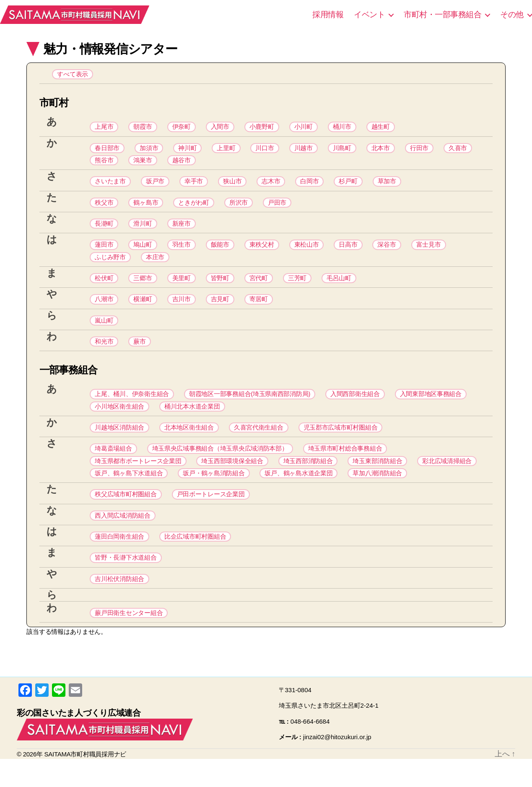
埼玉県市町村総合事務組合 (345, 467)
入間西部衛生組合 (355, 409)
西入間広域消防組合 (123, 538)
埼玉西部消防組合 (308, 481)
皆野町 (220, 289)
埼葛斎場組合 (113, 467)
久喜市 (458, 151)
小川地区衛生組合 (119, 423)
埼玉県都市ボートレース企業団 (138, 481)
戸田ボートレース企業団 (211, 516)
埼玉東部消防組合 (377, 481)
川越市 (304, 151)
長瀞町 (104, 231)
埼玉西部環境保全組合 (232, 481)
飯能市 (220, 253)
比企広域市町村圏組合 (195, 561)
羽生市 (182, 253)
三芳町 (297, 289)
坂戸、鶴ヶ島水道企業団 (298, 494)
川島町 (342, 151)
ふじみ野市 (110, 267)
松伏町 (104, 289)
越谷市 (182, 164)
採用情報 (328, 14)
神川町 (187, 151)
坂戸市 (155, 186)
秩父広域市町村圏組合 (126, 516)
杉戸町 (348, 186)
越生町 (381, 129)
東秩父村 (262, 253)
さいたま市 (110, 186)
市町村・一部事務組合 (442, 14)
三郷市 (143, 289)
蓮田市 (104, 253)
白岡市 (309, 186)
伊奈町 (182, 129)
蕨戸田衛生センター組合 (129, 640)
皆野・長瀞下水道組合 (126, 583)
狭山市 (232, 186)
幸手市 (194, 186)
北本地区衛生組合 (189, 445)
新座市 (182, 231)
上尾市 (104, 129)
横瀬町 (143, 311)
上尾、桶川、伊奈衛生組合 (132, 409)
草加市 (387, 186)
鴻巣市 (143, 164)
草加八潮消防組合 (377, 494)
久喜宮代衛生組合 (259, 445)
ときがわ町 (194, 209)
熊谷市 (104, 164)
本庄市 (155, 267)
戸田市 (277, 209)
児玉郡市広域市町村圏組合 (341, 445)
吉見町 (220, 311)
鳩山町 (143, 253)
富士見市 (429, 253)
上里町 (226, 151)
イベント (369, 14)
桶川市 (342, 129)
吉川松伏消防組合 (119, 605)
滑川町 (143, 231)
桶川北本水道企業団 (192, 423)
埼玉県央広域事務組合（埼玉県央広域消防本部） (220, 467)
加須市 (149, 151)
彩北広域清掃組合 (447, 481)
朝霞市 (143, 129)
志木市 (271, 186)
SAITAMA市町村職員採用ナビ (84, 15)
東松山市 (307, 253)
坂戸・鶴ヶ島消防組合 (214, 494)
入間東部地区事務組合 (431, 409)
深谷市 (387, 253)
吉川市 (182, 311)
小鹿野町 (262, 129)
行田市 (419, 151)
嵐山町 (104, 333)
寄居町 (259, 311)
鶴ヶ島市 (146, 209)
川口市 (265, 151)
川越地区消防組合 (119, 445)
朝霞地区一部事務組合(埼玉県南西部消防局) (250, 409)
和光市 (104, 356)
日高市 (348, 253)
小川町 (304, 129)
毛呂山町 (339, 289)
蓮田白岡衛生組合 (119, 561)
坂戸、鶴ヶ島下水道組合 (129, 494)
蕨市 (139, 356)
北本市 (381, 151)
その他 (512, 14)
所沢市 (239, 209)
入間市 (220, 129)
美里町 (182, 289)
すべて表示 (73, 75)
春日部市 (107, 151)
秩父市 (104, 209)
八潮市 (104, 311)
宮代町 (259, 289)
